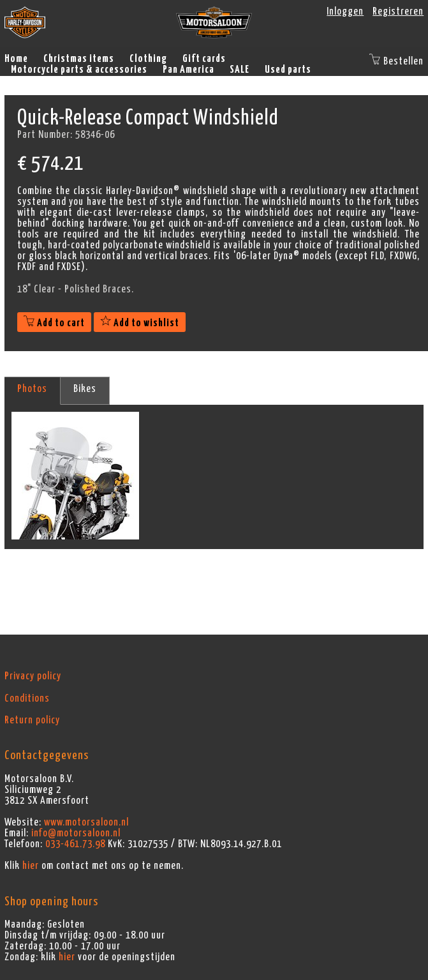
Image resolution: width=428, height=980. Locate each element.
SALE (240, 70)
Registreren (398, 11)
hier (31, 866)
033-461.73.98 (75, 844)
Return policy (32, 720)
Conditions (27, 698)
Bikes (85, 389)
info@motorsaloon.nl (76, 833)
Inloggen (345, 11)
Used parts (288, 70)
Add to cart (54, 323)
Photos (32, 389)
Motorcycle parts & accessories (79, 70)
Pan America (188, 70)
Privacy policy (33, 676)
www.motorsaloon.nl (86, 822)
